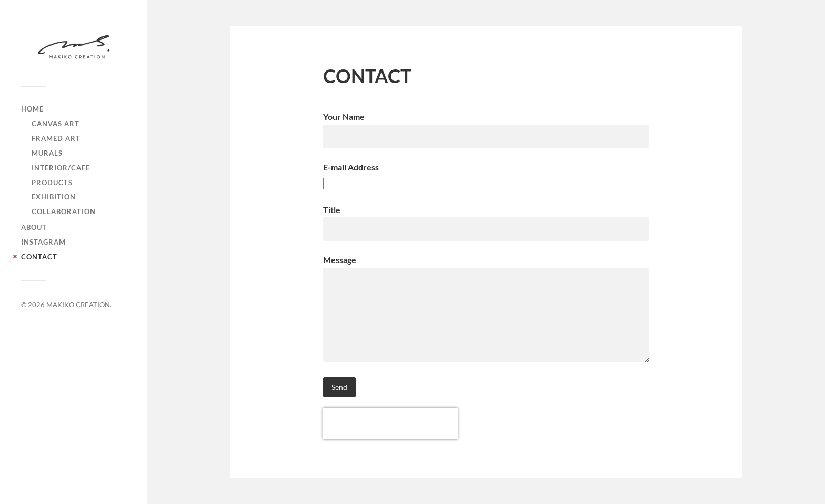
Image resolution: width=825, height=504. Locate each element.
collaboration (64, 211)
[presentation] (390, 424)
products (52, 183)
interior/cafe (61, 168)
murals (47, 153)
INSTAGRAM (43, 242)
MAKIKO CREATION (78, 305)
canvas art (56, 124)
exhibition (54, 197)
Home (32, 109)
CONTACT (39, 257)
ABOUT (34, 227)
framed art (56, 138)
